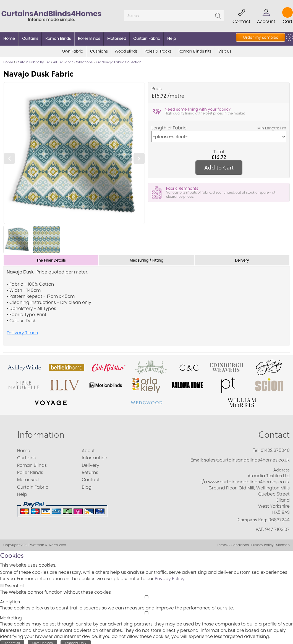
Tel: (256, 448)
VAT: (260, 527)
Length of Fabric (169, 125)
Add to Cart (219, 165)
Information (41, 432)
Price (157, 86)
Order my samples (261, 37)
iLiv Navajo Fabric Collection (119, 59)
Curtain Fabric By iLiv (33, 59)
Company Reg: (252, 517)
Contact (274, 432)
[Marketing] (146, 611)
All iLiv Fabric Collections (73, 59)
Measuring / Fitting (146, 258)
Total (219, 149)
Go (218, 14)
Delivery (242, 258)
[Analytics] (146, 595)
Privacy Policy (170, 576)
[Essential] (2, 583)
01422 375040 (275, 448)
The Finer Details (51, 258)
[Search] (174, 14)
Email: (197, 457)
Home (8, 59)
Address (282, 467)
